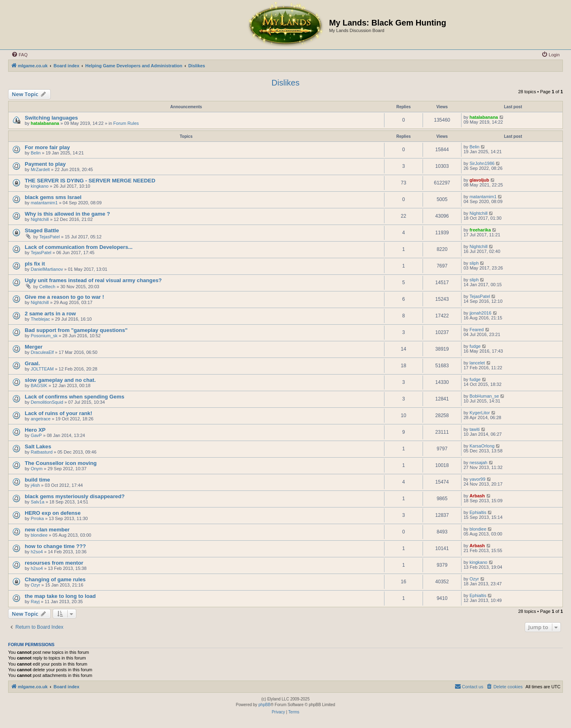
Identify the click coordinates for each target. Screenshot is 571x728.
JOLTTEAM (42, 369)
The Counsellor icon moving (61, 463)
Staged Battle (42, 230)
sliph (474, 263)
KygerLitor (480, 413)
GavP (36, 435)
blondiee (39, 535)
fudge (475, 346)
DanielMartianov (47, 269)
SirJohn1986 (482, 163)
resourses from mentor (54, 563)
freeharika (480, 230)
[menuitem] (19, 55)
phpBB (264, 705)
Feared (477, 330)
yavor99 (478, 479)
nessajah (479, 462)
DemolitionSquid (47, 402)
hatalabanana (45, 123)
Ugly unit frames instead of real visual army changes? (93, 280)
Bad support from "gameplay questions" (76, 330)
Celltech (47, 287)
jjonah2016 (481, 313)
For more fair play (47, 147)
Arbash (477, 496)
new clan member (47, 530)
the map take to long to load (60, 596)
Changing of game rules (55, 579)
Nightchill (40, 219)
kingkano (40, 186)
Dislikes (286, 83)
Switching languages (51, 118)
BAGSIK (39, 385)
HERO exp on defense (53, 513)
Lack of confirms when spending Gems (74, 397)
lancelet (477, 363)
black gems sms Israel (53, 197)
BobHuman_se (484, 396)
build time (37, 480)
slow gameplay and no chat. (60, 380)
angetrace (41, 419)
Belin (36, 153)
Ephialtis (478, 512)
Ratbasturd (42, 452)
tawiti (475, 429)
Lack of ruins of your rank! (58, 413)
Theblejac (41, 319)
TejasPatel (50, 237)
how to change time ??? (55, 546)
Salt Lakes (38, 446)
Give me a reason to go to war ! (64, 297)
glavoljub (479, 180)
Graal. (32, 363)
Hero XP (35, 430)
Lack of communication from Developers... (79, 247)
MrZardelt (40, 169)
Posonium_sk (44, 336)
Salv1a (38, 502)
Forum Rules (126, 123)
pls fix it (35, 264)
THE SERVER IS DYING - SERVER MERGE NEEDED (90, 181)
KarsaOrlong (482, 446)
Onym (37, 469)
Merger (34, 347)
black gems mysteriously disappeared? (75, 496)
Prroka (37, 518)
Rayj (35, 602)
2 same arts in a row (50, 314)
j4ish (35, 485)
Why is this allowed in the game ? (67, 214)
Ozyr (35, 585)
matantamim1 (44, 203)
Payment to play (45, 164)
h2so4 (37, 552)
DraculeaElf (42, 352)
